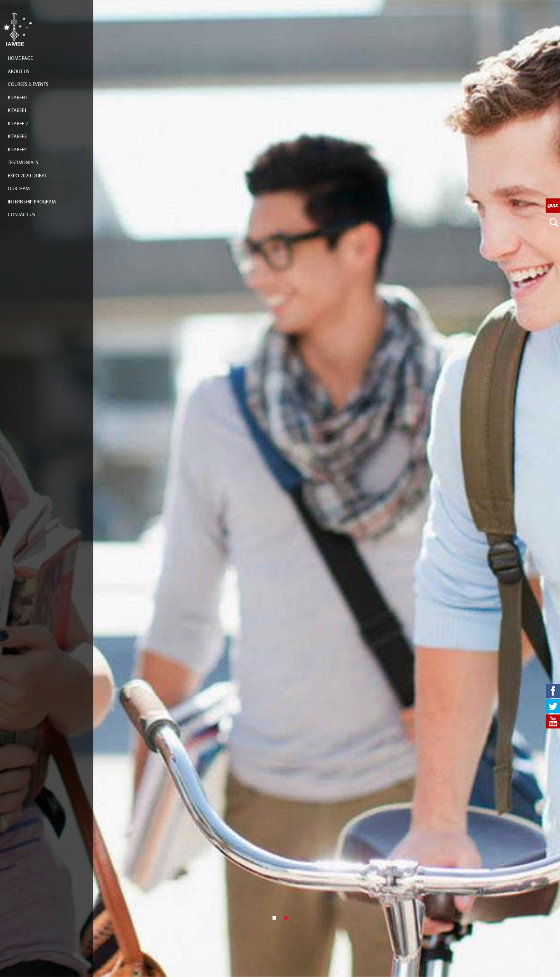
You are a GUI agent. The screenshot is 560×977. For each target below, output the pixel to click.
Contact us (21, 215)
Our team (19, 189)
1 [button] (274, 917)
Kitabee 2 (18, 124)
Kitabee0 (17, 98)
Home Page (20, 59)
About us (18, 72)
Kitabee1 (17, 111)
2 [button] (286, 917)
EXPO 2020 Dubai (27, 176)
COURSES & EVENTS (28, 85)
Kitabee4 (17, 150)
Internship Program (32, 202)
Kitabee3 (17, 137)
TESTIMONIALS (23, 163)
